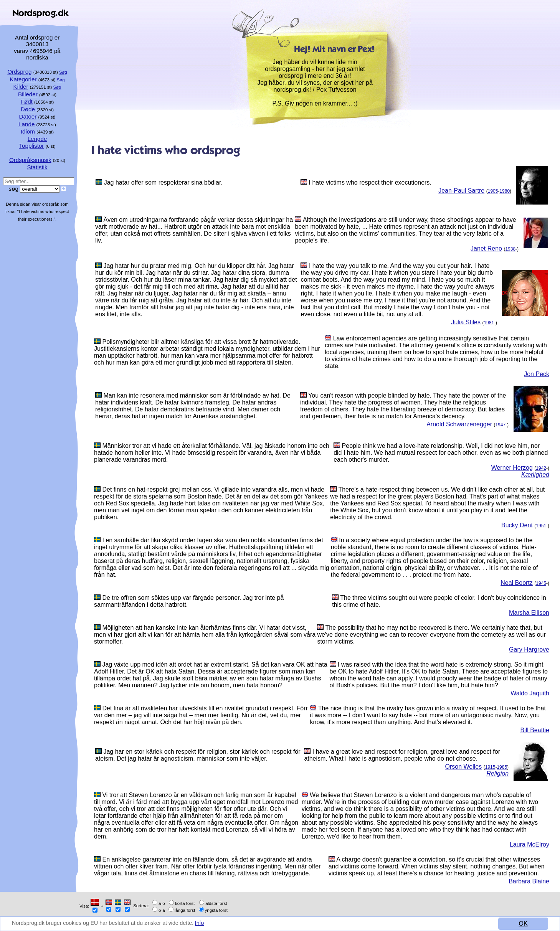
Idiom (28, 131)
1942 (541, 468)
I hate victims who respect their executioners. (370, 182)
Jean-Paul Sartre (461, 191)
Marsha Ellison (529, 613)
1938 (510, 249)
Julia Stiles (466, 322)
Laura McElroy (529, 844)
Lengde (37, 139)
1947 (500, 425)
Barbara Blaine (529, 881)
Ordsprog (19, 72)
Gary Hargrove (529, 650)
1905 (493, 191)
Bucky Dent (517, 525)
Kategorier (23, 79)
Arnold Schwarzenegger (459, 424)
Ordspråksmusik (30, 160)
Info (225, 924)
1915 (490, 767)
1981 (489, 323)
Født (27, 102)
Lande (26, 124)
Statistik (37, 167)
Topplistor (31, 146)
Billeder (28, 94)
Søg (63, 72)
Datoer (28, 116)
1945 (541, 583)
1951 (541, 526)
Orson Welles (464, 767)
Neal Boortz (517, 583)
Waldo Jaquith (530, 693)
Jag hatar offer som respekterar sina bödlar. (163, 182)
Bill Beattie (535, 730)
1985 (502, 767)
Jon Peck (537, 374)
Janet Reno (486, 248)
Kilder (21, 87)
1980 (505, 191)
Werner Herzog (512, 468)
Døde (28, 109)
